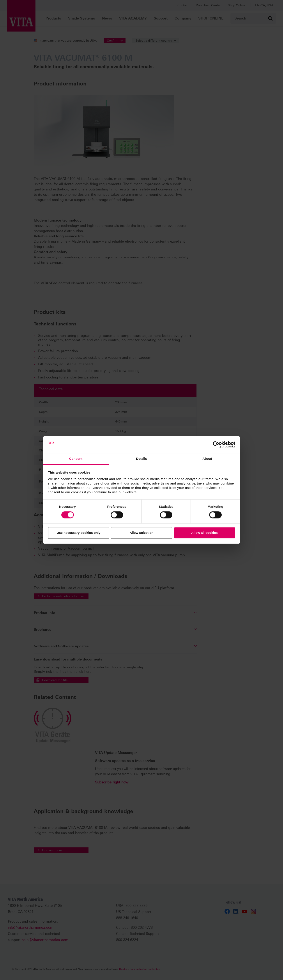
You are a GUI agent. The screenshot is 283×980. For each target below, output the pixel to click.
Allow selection (141, 533)
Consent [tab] (76, 459)
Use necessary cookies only (78, 533)
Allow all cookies (204, 533)
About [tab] (207, 459)
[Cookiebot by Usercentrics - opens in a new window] (216, 445)
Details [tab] (141, 459)
